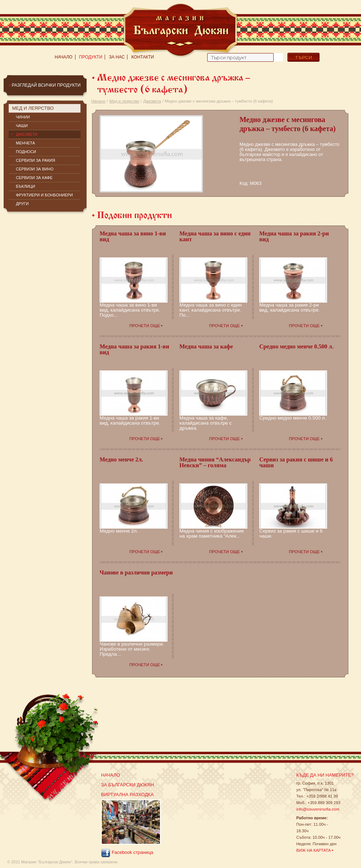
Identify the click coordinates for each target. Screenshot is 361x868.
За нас (117, 57)
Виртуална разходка (127, 795)
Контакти (143, 57)
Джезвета (152, 101)
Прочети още (145, 326)
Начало (64, 57)
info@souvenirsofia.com (318, 809)
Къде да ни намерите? (325, 775)
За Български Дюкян (127, 785)
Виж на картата (314, 850)
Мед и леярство (124, 101)
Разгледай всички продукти (46, 85)
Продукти (91, 57)
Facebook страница (127, 853)
